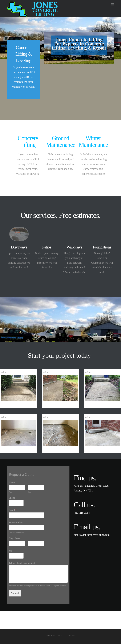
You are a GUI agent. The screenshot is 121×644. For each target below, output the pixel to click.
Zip (11, 551)
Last (30, 492)
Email (13, 510)
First (11, 492)
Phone (12, 498)
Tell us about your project (22, 563)
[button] (112, 5)
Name (13, 482)
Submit (15, 593)
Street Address (16, 522)
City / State (15, 538)
